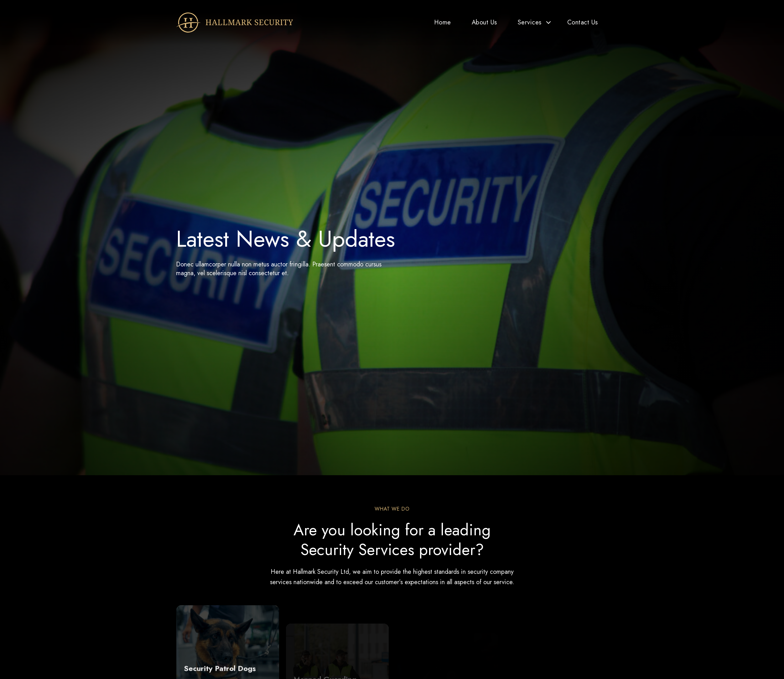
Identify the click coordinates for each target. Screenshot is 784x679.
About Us (484, 22)
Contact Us (583, 22)
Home (443, 22)
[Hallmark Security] (235, 23)
